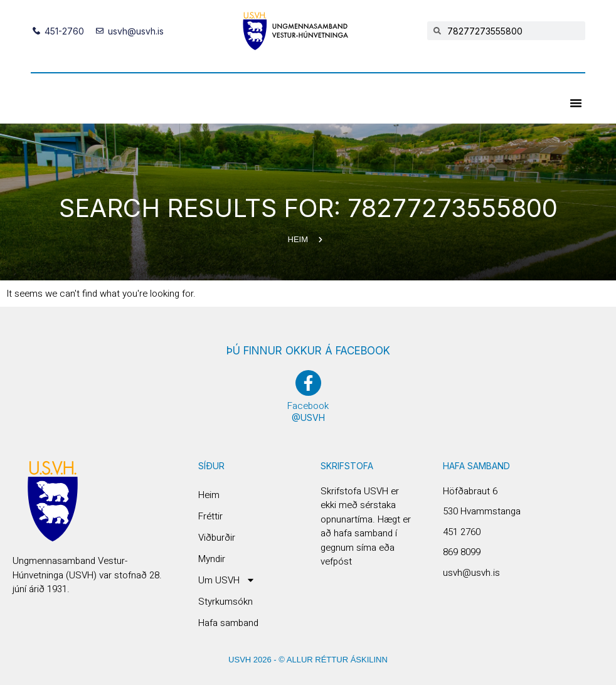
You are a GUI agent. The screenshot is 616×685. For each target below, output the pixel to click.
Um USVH (227, 580)
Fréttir (210, 516)
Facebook (308, 406)
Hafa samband (228, 623)
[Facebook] (308, 383)
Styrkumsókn (226, 602)
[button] (576, 103)
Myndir (212, 559)
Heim (209, 495)
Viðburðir (217, 538)
